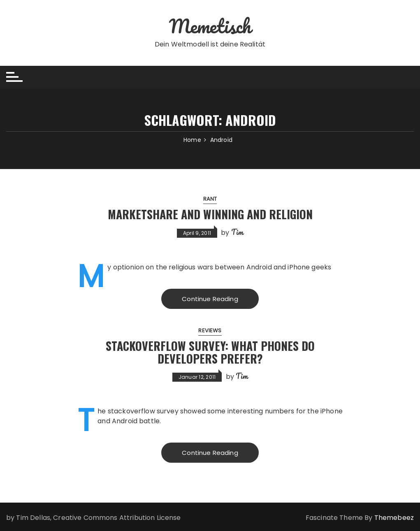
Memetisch (210, 26)
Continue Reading (210, 299)
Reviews (210, 330)
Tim (237, 232)
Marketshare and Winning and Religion (210, 214)
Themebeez (394, 518)
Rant (210, 199)
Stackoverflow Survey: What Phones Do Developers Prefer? (210, 352)
